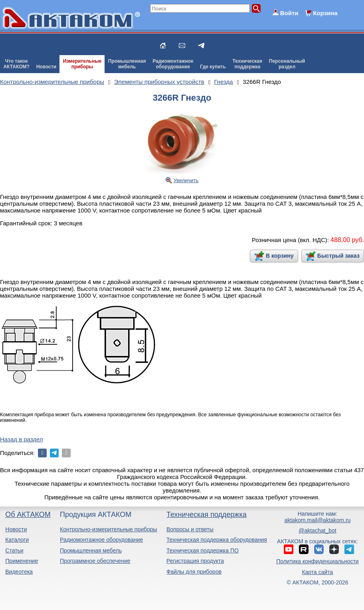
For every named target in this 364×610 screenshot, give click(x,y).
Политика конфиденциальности (318, 561)
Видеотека (19, 572)
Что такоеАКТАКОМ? (16, 64)
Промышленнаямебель (127, 64)
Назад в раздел (22, 439)
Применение (22, 561)
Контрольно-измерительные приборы (109, 529)
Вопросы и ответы (190, 529)
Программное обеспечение (95, 561)
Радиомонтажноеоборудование (173, 64)
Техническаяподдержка (247, 64)
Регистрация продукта (195, 561)
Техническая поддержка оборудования (217, 540)
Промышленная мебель (91, 550)
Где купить (213, 67)
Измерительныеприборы (82, 64)
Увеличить (186, 180)
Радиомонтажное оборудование (101, 540)
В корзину (280, 256)
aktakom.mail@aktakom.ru (317, 520)
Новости (46, 67)
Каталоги (17, 540)
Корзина (325, 13)
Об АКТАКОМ (28, 515)
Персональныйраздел (287, 64)
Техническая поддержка (207, 515)
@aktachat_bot (317, 531)
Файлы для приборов (194, 572)
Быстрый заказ (338, 256)
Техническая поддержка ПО (203, 550)
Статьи (14, 550)
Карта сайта (317, 572)
